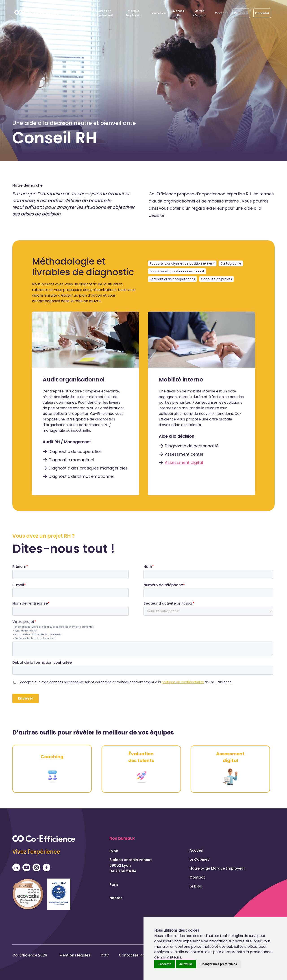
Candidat (262, 13)
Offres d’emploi (200, 13)
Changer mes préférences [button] (219, 964)
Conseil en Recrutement (103, 13)
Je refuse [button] (186, 964)
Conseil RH (178, 13)
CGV (105, 955)
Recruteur (241, 13)
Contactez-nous (134, 955)
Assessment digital (184, 462)
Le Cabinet (78, 13)
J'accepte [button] (165, 964)
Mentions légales (75, 955)
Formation (158, 13)
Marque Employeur (134, 13)
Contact (221, 13)
